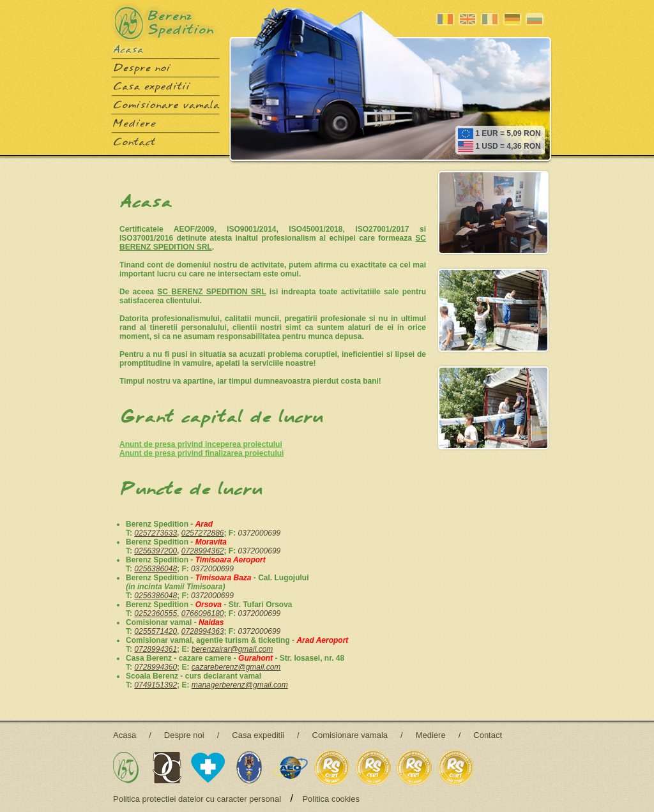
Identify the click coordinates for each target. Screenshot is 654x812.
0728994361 (156, 649)
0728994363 (203, 631)
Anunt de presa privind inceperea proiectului (201, 444)
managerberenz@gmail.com (240, 685)
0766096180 (203, 613)
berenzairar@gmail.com (232, 649)
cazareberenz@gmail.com (236, 667)
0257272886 (203, 533)
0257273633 (156, 533)
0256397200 (156, 551)
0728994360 (156, 667)
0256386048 (156, 569)
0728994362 (203, 551)
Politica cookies (331, 799)
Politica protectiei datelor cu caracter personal (197, 799)
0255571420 (156, 631)
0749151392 (156, 685)
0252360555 (156, 613)
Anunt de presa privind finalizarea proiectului (202, 453)
